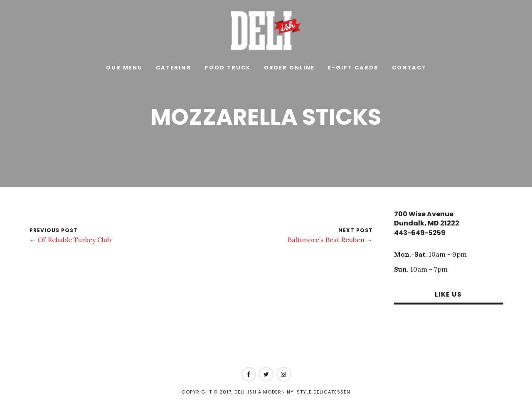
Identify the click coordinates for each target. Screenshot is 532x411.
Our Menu (124, 68)
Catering (174, 68)
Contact (409, 68)
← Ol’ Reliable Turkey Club (70, 240)
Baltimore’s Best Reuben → (330, 240)
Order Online (289, 68)
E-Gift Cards (353, 68)
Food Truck (228, 68)
